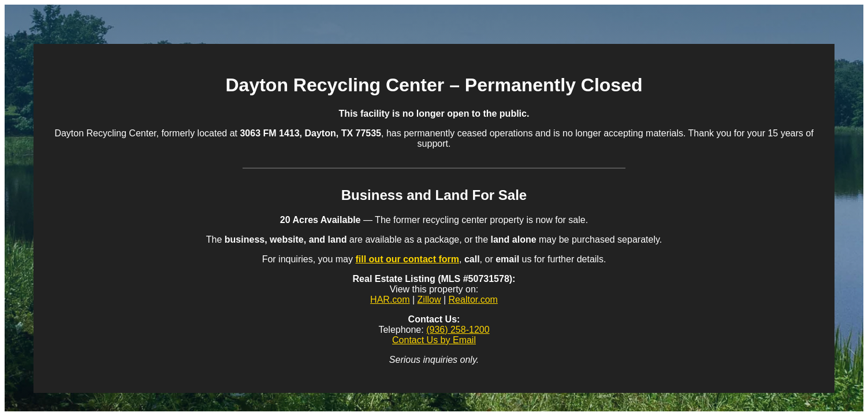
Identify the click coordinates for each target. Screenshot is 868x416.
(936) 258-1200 (458, 330)
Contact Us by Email (434, 340)
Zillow (429, 300)
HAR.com (390, 300)
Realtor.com (473, 300)
